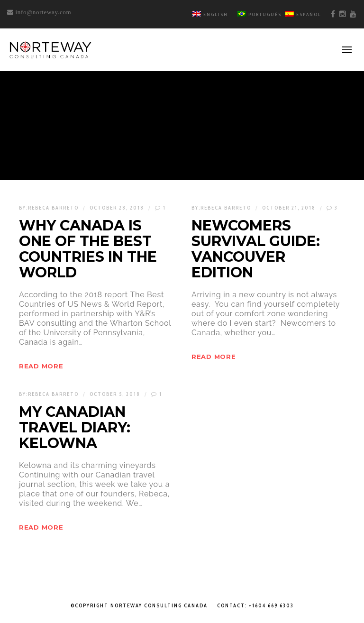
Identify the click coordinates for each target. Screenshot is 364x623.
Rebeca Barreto (53, 208)
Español (303, 14)
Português (259, 14)
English (210, 14)
